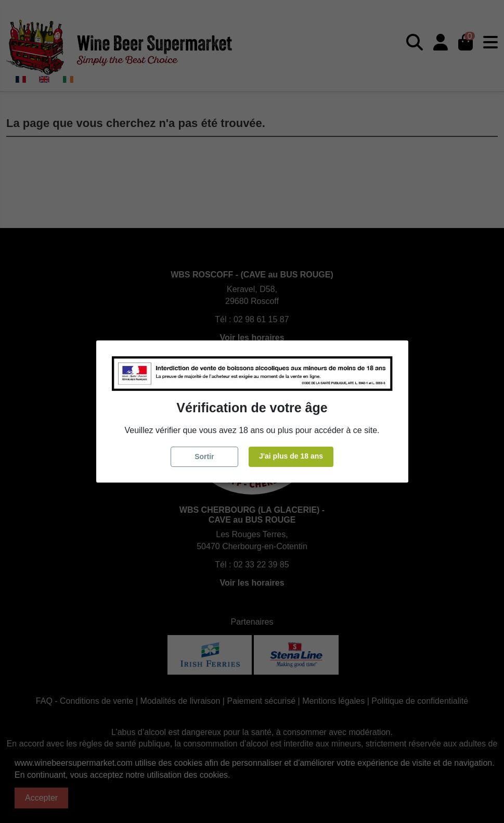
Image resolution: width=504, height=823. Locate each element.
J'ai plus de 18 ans (291, 456)
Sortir (204, 457)
